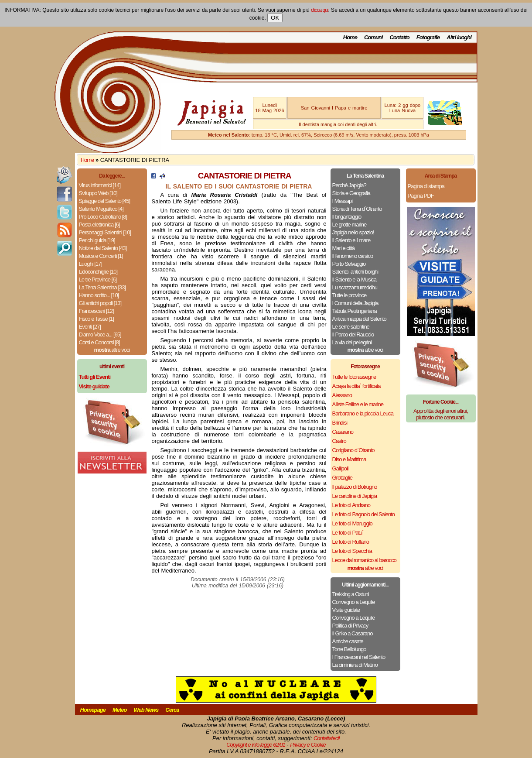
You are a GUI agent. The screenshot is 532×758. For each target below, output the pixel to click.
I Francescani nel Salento (359, 657)
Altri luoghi (459, 37)
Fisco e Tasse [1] (96, 319)
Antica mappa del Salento (359, 319)
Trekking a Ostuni (351, 594)
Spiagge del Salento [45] (105, 201)
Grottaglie (342, 478)
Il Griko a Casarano (353, 633)
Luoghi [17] (90, 264)
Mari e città (344, 248)
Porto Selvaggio (349, 264)
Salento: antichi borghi (355, 272)
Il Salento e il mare (351, 240)
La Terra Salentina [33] (102, 287)
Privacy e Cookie (308, 745)
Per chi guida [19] (97, 240)
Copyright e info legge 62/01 (256, 745)
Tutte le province (350, 295)
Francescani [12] (96, 311)
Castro (339, 441)
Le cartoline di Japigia (355, 496)
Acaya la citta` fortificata (356, 386)
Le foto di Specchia (352, 551)
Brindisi (340, 423)
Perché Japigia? (349, 185)
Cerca (172, 710)
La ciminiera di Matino (355, 665)
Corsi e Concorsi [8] (99, 342)
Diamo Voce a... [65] (100, 334)
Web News (146, 710)
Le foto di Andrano (351, 505)
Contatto (399, 37)
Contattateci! (327, 738)
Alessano (342, 395)
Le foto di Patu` (348, 533)
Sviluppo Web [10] (98, 193)
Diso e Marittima (349, 459)
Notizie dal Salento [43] (103, 248)
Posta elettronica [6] (99, 225)
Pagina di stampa (426, 186)
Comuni (373, 37)
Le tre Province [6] (98, 280)
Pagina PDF (421, 196)
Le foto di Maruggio (352, 523)
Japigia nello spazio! (353, 232)
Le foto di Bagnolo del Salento (363, 514)
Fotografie (428, 37)
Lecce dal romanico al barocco (364, 560)
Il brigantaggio (347, 217)
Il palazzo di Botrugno (355, 487)
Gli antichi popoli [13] (100, 303)
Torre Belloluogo (349, 649)
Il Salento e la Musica (355, 280)
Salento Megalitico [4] (101, 209)
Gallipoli (340, 468)
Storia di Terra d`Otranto (357, 209)
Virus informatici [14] (100, 185)
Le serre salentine (351, 327)
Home (350, 37)
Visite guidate (346, 610)
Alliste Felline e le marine (358, 404)
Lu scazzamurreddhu (355, 287)
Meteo (120, 710)
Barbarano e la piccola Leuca (363, 413)
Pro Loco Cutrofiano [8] (103, 217)
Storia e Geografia (351, 193)
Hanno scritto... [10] (99, 295)
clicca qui (319, 10)
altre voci (112, 350)
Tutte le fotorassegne (354, 377)
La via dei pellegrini (352, 342)
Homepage (93, 710)
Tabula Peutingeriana (355, 311)
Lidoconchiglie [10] (98, 272)
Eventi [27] (90, 327)
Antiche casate (348, 641)
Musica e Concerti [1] (101, 256)
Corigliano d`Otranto (353, 450)
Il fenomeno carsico (353, 256)
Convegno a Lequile (354, 602)
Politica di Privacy (350, 626)
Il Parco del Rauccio (353, 334)
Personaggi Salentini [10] (105, 232)
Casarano (343, 432)
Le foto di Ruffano (351, 542)
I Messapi (343, 201)
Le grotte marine (350, 225)
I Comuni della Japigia (355, 303)
